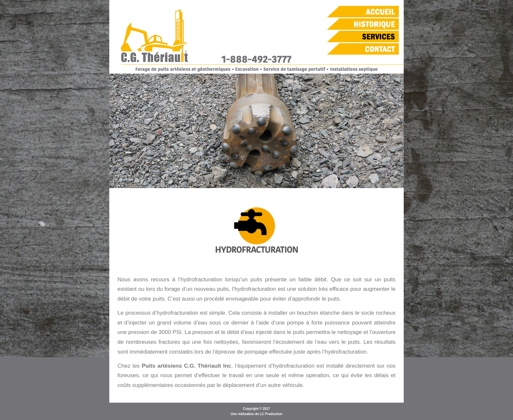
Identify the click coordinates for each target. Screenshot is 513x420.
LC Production (271, 414)
